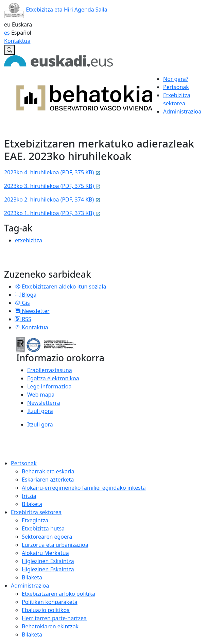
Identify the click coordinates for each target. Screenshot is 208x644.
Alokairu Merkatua (45, 553)
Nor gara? (176, 79)
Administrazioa (30, 586)
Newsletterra (44, 403)
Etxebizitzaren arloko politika (58, 594)
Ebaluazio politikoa (46, 610)
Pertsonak (24, 463)
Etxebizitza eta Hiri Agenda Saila (56, 10)
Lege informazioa (49, 386)
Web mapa (41, 395)
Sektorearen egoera (47, 537)
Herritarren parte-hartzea (54, 618)
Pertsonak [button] (176, 87)
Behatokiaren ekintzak (50, 626)
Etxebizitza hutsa (43, 528)
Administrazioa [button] (182, 111)
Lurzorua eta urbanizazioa (55, 545)
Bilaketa (32, 504)
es (7, 33)
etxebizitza (29, 240)
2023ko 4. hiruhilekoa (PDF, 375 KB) (52, 172)
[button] (18, 286)
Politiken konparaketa (50, 602)
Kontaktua (17, 41)
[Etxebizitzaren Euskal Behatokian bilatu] (10, 50)
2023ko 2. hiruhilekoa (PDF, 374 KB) (52, 199)
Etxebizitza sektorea (36, 512)
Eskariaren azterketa (48, 480)
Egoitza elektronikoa (53, 378)
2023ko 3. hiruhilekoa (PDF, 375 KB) (52, 186)
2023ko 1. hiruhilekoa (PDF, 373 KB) (52, 213)
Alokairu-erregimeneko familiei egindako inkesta (84, 488)
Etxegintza (35, 520)
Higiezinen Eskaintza (48, 561)
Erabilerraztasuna (50, 370)
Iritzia (29, 496)
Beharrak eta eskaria (48, 471)
